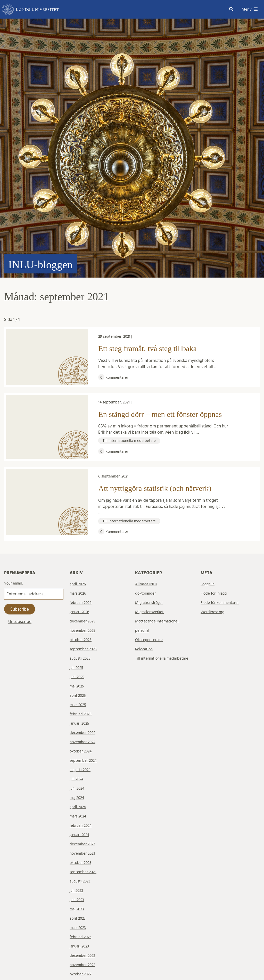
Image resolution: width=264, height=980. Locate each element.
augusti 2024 (80, 770)
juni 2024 (77, 788)
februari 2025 (81, 714)
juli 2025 (76, 668)
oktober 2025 (81, 640)
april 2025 (78, 696)
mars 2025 (78, 705)
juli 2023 (76, 891)
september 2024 (83, 761)
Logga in (208, 584)
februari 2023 (80, 937)
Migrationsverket (149, 612)
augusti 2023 (80, 881)
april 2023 (78, 918)
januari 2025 (79, 723)
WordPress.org (212, 612)
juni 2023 (77, 900)
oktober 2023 (80, 863)
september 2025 (83, 649)
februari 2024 (81, 826)
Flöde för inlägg (214, 593)
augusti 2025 (80, 658)
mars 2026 (78, 593)
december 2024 (82, 733)
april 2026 (78, 584)
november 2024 (82, 742)
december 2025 (82, 621)
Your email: (14, 583)
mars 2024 (78, 816)
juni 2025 (77, 677)
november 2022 (82, 965)
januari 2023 (79, 946)
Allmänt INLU (146, 584)
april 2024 (78, 807)
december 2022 (82, 956)
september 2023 (83, 872)
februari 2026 (81, 603)
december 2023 (82, 844)
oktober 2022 (80, 974)
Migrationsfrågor (149, 603)
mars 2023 (78, 928)
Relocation (144, 649)
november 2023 (82, 853)
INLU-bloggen (40, 265)
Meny (250, 9)
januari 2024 (79, 835)
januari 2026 (79, 612)
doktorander (145, 593)
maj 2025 (77, 686)
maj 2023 (77, 909)
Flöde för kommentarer (220, 603)
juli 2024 (76, 779)
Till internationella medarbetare (162, 658)
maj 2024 (77, 798)
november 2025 (82, 631)
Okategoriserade (149, 640)
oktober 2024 (81, 751)
